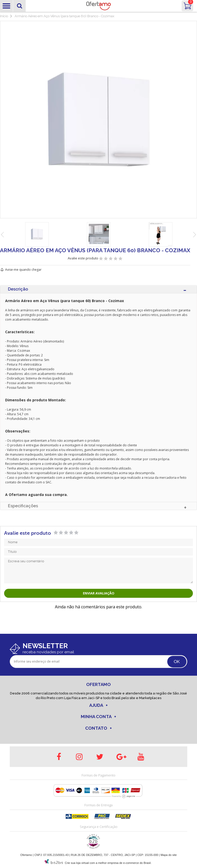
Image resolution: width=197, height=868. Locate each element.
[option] (37, 234)
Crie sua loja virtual (77, 863)
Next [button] (194, 235)
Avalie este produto (83, 258)
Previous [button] (3, 235)
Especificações (23, 506)
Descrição (18, 289)
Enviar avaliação (99, 593)
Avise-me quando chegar (23, 270)
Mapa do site (169, 855)
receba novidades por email (48, 652)
